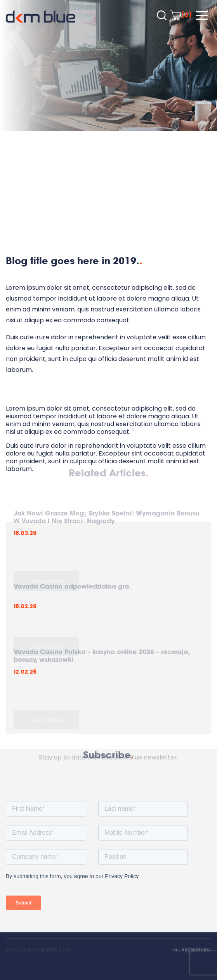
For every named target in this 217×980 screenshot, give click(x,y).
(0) (181, 15)
